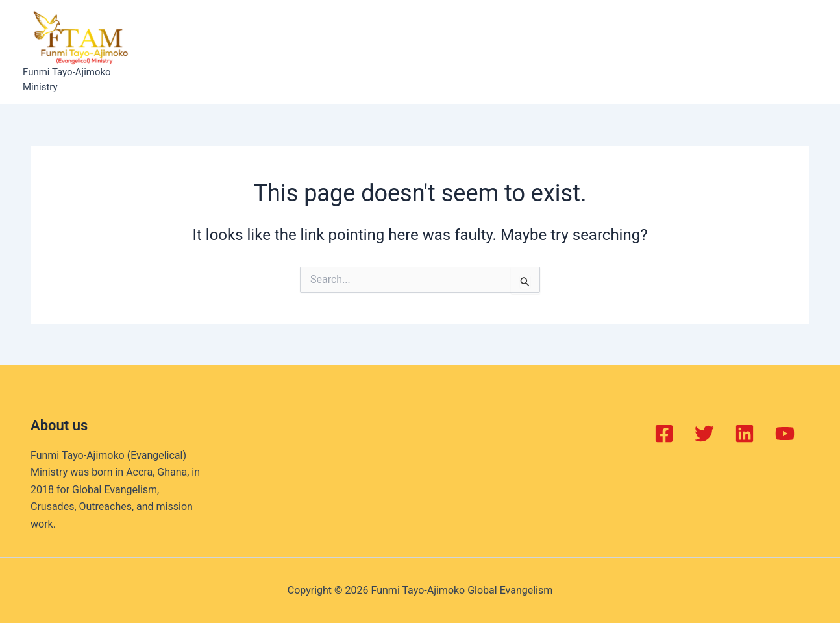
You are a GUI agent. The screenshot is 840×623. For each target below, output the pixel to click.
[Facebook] (664, 434)
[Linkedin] (745, 434)
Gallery (533, 53)
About (240, 53)
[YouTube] (785, 434)
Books (481, 53)
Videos (587, 53)
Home (191, 53)
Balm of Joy (303, 53)
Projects (425, 53)
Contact (644, 53)
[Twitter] (704, 434)
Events (368, 53)
